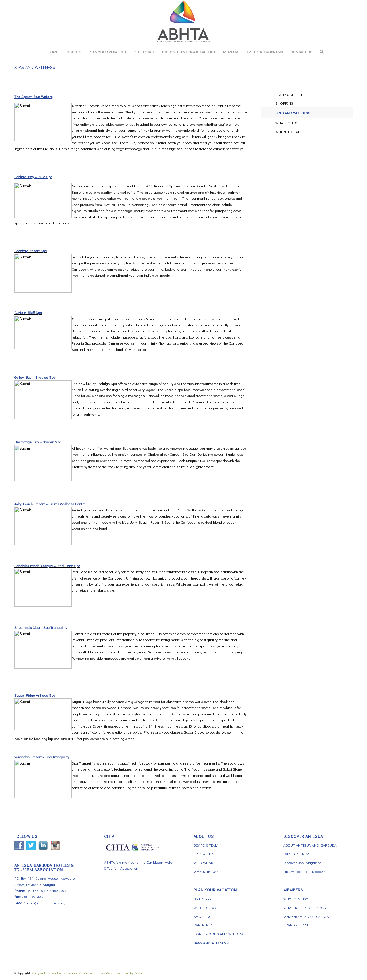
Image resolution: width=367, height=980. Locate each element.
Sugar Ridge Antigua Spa (35, 695)
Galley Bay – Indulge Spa (35, 377)
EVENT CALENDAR (297, 854)
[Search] (320, 52)
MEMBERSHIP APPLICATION (306, 916)
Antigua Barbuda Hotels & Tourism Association (63, 973)
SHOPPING (284, 103)
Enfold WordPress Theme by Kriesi (119, 973)
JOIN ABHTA (204, 854)
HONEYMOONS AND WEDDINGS (220, 934)
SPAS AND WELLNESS (35, 67)
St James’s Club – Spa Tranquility (41, 627)
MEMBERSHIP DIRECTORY (305, 908)
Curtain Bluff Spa (28, 312)
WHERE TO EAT (287, 132)
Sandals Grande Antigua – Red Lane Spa (47, 566)
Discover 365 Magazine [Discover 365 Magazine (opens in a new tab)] (302, 862)
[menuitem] (53, 52)
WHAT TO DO (286, 123)
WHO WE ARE (204, 862)
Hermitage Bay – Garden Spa (38, 442)
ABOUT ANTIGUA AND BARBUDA (310, 845)
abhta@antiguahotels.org (45, 903)
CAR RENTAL (204, 925)
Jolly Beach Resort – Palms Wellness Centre (50, 504)
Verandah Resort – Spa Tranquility (42, 757)
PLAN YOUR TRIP (289, 94)
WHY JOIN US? (206, 871)
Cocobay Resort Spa (31, 251)
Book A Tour (203, 899)
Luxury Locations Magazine (305, 871)
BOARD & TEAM (206, 845)
